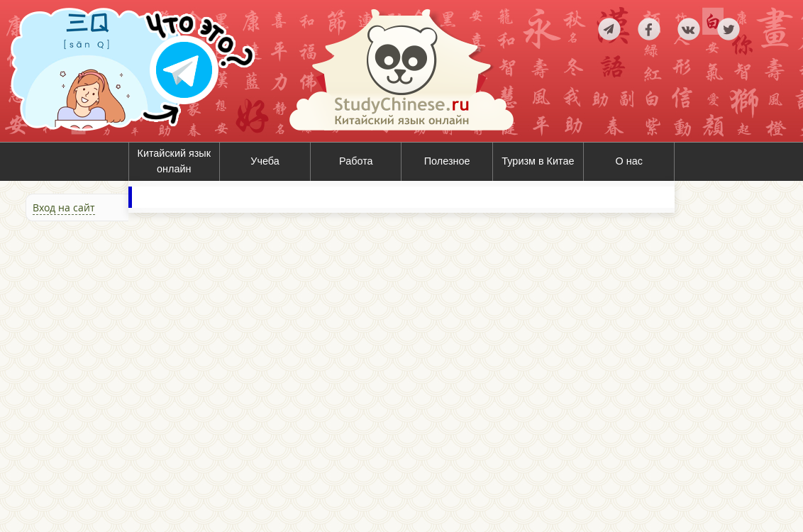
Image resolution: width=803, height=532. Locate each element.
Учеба (265, 161)
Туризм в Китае (538, 161)
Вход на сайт (64, 207)
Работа (356, 161)
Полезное (447, 161)
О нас (629, 161)
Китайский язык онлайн (175, 161)
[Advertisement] (85, 376)
